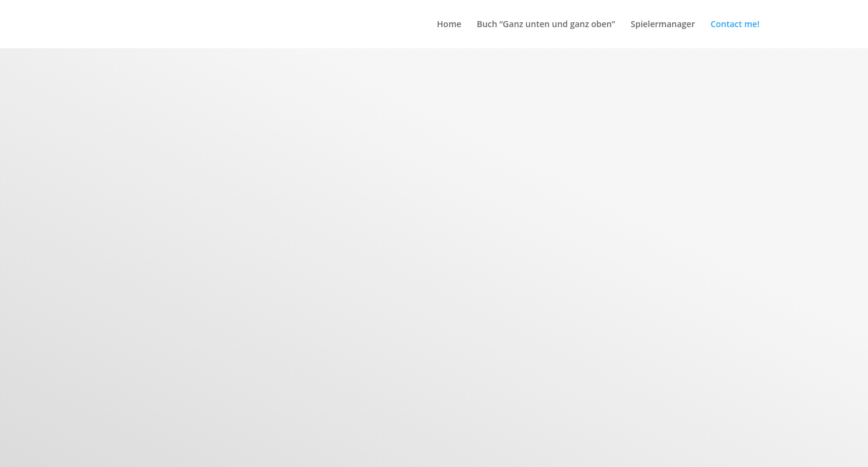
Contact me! (735, 25)
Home (449, 25)
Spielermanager (663, 25)
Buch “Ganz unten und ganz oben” (546, 25)
